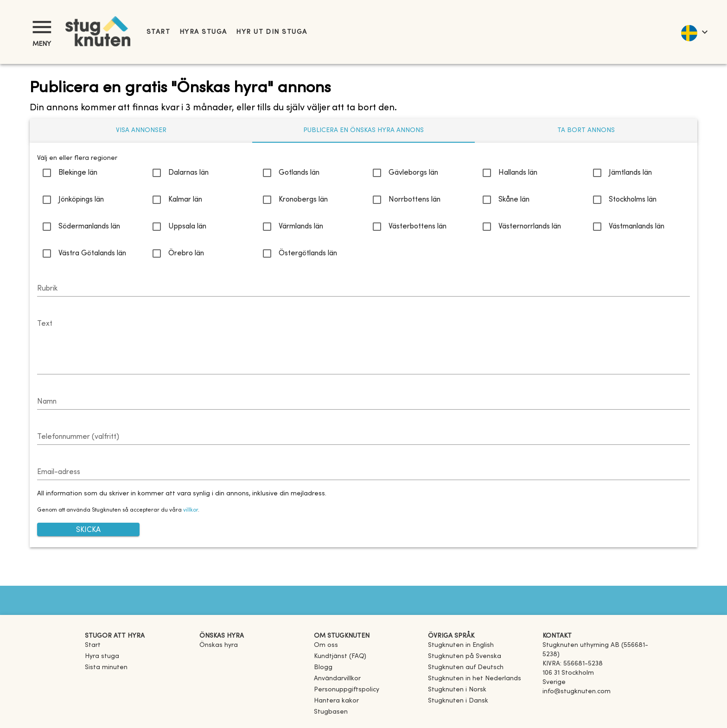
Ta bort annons (586, 130)
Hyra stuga (203, 32)
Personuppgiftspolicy (347, 690)
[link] (461, 645)
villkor (191, 510)
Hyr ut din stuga (271, 32)
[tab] (141, 131)
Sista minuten (106, 668)
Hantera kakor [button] (336, 701)
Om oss (326, 645)
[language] (694, 32)
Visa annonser (141, 130)
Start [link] (158, 32)
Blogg (323, 668)
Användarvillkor (337, 679)
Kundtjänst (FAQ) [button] (340, 656)
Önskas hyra (219, 645)
